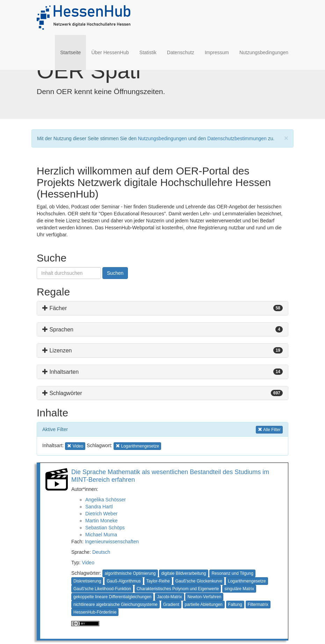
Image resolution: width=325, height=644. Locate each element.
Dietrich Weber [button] (101, 514)
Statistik (148, 52)
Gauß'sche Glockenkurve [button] (199, 581)
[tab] (162, 308)
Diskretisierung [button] (87, 581)
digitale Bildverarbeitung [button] (183, 573)
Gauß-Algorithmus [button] (124, 581)
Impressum (217, 52)
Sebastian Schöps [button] (105, 528)
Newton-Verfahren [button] (204, 597)
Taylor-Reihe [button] (158, 581)
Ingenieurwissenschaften (112, 542)
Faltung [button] (235, 604)
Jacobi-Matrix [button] (169, 597)
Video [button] (76, 446)
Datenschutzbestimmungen (237, 138)
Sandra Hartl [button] (99, 507)
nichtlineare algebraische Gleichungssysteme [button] (115, 604)
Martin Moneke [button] (102, 521)
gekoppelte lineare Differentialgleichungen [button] (112, 597)
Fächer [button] (55, 308)
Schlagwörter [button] (62, 393)
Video (88, 563)
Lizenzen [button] (57, 350)
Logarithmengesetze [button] (137, 446)
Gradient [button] (171, 604)
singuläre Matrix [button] (239, 589)
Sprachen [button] (58, 330)
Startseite (73, 52)
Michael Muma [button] (101, 535)
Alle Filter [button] (269, 429)
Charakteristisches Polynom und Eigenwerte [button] (178, 589)
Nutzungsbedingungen (264, 52)
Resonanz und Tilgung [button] (232, 573)
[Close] (286, 138)
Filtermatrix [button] (258, 604)
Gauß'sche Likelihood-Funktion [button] (102, 589)
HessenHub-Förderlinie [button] (95, 612)
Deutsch (101, 552)
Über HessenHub (110, 52)
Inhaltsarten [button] (60, 372)
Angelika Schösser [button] (106, 500)
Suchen (115, 273)
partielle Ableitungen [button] (204, 604)
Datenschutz (181, 52)
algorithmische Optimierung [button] (130, 573)
